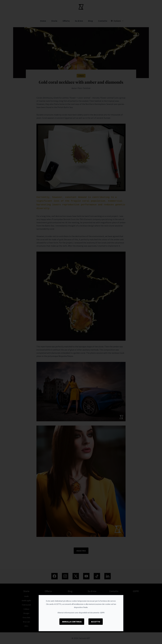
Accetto (96, 622)
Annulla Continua (72, 622)
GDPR (102, 613)
